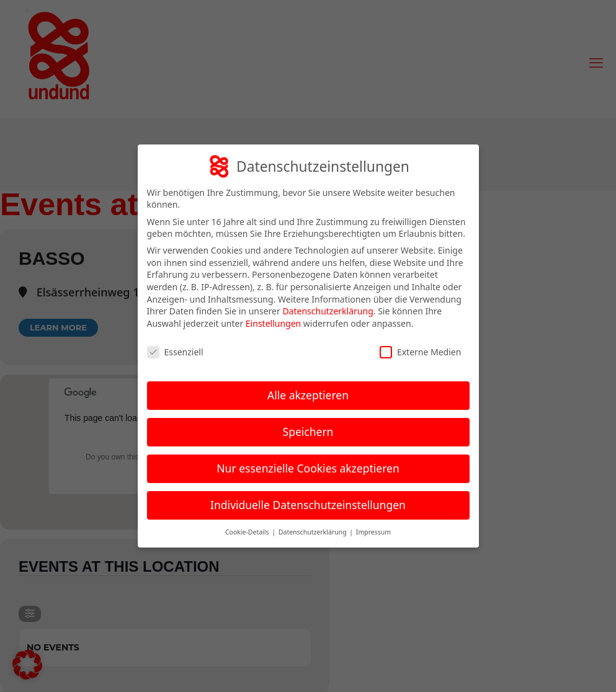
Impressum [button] (373, 532)
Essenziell (175, 352)
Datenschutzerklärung (328, 311)
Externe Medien (420, 352)
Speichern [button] (308, 432)
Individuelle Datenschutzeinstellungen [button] (308, 505)
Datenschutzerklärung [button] (314, 532)
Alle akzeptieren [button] (308, 395)
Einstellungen (273, 323)
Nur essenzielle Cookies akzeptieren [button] (308, 468)
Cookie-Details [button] (248, 532)
